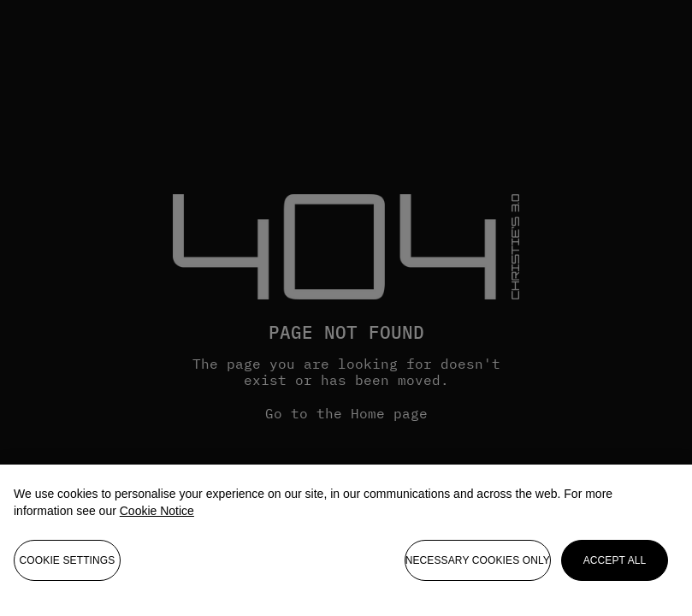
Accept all (615, 565)
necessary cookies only (478, 565)
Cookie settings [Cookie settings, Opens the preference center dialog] (68, 565)
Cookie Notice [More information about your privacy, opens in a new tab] (157, 515)
